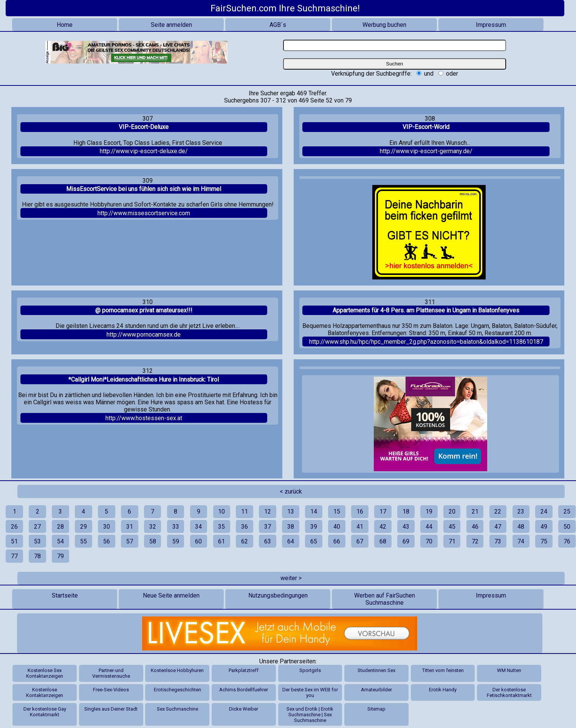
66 (337, 541)
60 (198, 541)
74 (521, 541)
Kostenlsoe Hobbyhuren (177, 670)
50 (567, 527)
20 (452, 511)
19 (429, 511)
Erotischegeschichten (177, 690)
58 (153, 541)
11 (245, 511)
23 (521, 511)
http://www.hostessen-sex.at (144, 418)
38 (291, 527)
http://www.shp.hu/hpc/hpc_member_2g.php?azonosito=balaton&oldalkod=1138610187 (426, 342)
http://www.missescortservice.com (144, 213)
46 (475, 527)
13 (291, 511)
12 (268, 511)
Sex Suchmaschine (177, 709)
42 (383, 527)
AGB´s (278, 25)
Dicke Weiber (244, 709)
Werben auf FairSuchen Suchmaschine (385, 599)
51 (14, 541)
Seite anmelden (171, 25)
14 (314, 511)
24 (544, 511)
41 (360, 527)
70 (429, 541)
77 (14, 556)
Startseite (65, 595)
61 (221, 541)
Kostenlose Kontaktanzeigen (45, 692)
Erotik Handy (443, 690)
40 (337, 527)
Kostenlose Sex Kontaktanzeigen (45, 673)
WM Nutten (509, 670)
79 (60, 556)
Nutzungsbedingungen (278, 595)
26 (14, 527)
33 (176, 527)
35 (221, 527)
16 (360, 511)
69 (406, 541)
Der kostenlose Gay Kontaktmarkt (45, 712)
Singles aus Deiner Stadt (111, 709)
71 (452, 541)
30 (107, 527)
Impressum (491, 25)
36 (245, 527)
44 (429, 527)
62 (245, 541)
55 (84, 541)
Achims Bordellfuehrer (244, 690)
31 (130, 527)
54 (60, 541)
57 (130, 541)
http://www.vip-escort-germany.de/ (426, 151)
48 (521, 527)
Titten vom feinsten (443, 670)
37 (268, 527)
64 (291, 541)
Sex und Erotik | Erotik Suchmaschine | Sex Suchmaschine (310, 715)
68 (383, 541)
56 (107, 541)
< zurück (291, 491)
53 (37, 541)
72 (475, 541)
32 (153, 527)
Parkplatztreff (244, 670)
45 (452, 527)
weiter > (291, 578)
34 (198, 527)
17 (383, 511)
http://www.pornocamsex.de (144, 335)
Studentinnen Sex (376, 670)
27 (37, 527)
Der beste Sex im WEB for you (310, 692)
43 (406, 527)
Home (65, 25)
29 (84, 527)
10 (221, 511)
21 (475, 511)
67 (360, 541)
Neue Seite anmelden (171, 595)
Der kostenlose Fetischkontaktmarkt (509, 692)
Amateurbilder (376, 690)
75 (544, 541)
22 (498, 511)
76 (567, 541)
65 (314, 541)
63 (268, 541)
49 (544, 527)
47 (498, 527)
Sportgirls (310, 670)
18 (406, 511)
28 (60, 527)
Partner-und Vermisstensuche (111, 673)
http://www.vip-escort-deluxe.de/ (144, 151)
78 (37, 556)
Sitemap (376, 709)
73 (498, 541)
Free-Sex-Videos (111, 690)
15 (337, 511)
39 (314, 527)
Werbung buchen (384, 25)
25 (567, 511)
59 (176, 541)
